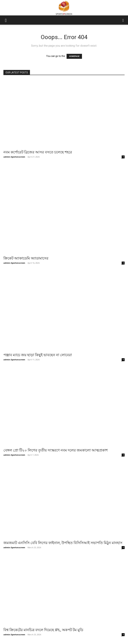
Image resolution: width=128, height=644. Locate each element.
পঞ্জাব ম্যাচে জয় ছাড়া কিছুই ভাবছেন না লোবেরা (38, 355)
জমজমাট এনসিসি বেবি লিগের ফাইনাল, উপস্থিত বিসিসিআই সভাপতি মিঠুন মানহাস (63, 543)
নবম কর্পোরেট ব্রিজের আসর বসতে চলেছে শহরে (38, 152)
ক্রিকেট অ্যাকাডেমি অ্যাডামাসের (26, 258)
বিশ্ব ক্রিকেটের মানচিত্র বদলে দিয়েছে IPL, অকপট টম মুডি (43, 618)
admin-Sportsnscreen (14, 157)
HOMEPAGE (74, 56)
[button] (6, 20)
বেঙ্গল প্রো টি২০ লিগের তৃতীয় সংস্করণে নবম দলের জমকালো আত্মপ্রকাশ (56, 450)
